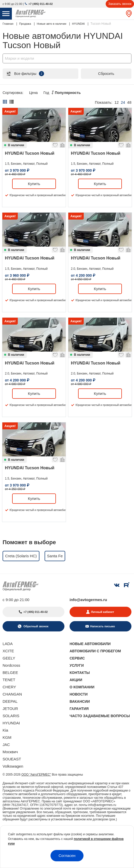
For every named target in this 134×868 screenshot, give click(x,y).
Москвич (10, 752)
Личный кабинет (103, 612)
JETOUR (10, 709)
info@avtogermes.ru (88, 600)
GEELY (9, 658)
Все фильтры (25, 74)
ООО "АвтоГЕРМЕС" (36, 775)
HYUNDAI (11, 723)
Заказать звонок (120, 4)
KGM (7, 737)
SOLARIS (11, 716)
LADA (8, 644)
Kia (5, 730)
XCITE (8, 651)
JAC (6, 745)
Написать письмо (103, 626)
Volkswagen (13, 766)
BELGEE (10, 672)
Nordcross (11, 665)
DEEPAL (10, 701)
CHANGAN (12, 694)
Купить (34, 184)
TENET (9, 680)
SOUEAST (12, 759)
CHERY (9, 687)
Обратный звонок (36, 626)
